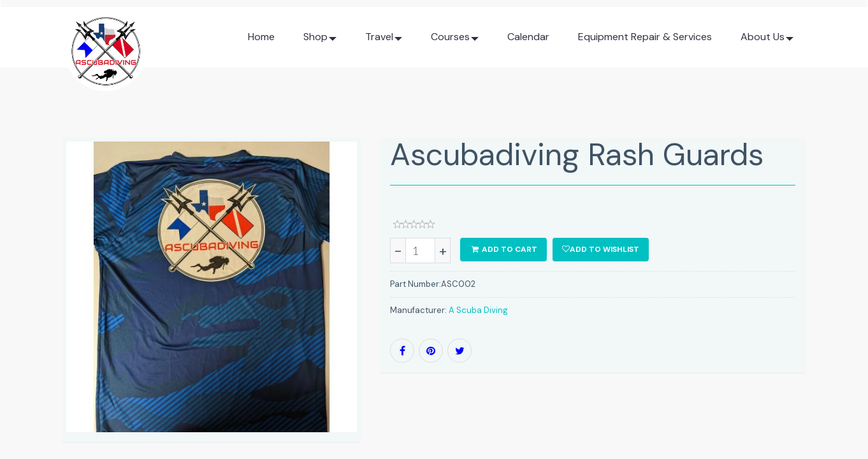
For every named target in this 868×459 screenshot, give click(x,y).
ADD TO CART (503, 249)
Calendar (528, 37)
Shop (320, 42)
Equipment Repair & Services (645, 37)
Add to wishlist (601, 249)
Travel (384, 42)
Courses (455, 42)
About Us (767, 42)
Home (261, 37)
